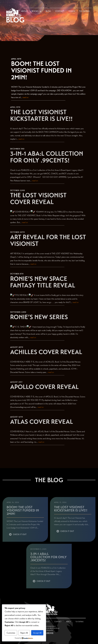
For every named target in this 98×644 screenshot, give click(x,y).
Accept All (37, 633)
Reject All (24, 633)
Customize (11, 633)
